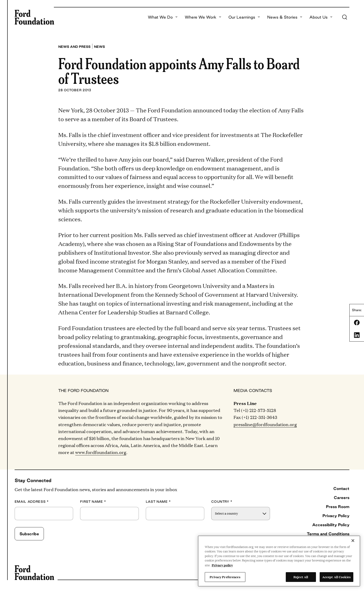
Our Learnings (244, 17)
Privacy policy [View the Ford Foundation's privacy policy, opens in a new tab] (222, 565)
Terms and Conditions (328, 534)
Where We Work (203, 17)
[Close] (353, 541)
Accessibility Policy (331, 525)
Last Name (158, 502)
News (99, 47)
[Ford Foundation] (34, 17)
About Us (321, 17)
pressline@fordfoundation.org (265, 424)
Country (222, 502)
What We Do (163, 17)
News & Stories (285, 17)
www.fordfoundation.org (101, 452)
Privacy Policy (336, 516)
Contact (341, 488)
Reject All (301, 577)
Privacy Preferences (225, 577)
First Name (93, 502)
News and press (74, 47)
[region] (279, 561)
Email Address (32, 502)
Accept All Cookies (336, 577)
